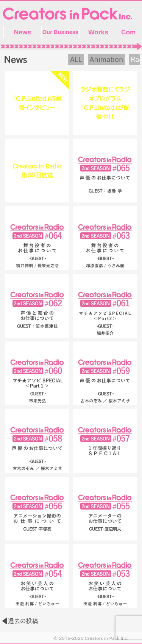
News (23, 32)
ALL (76, 59)
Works (98, 32)
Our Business (60, 32)
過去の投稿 (23, 621)
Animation (107, 59)
